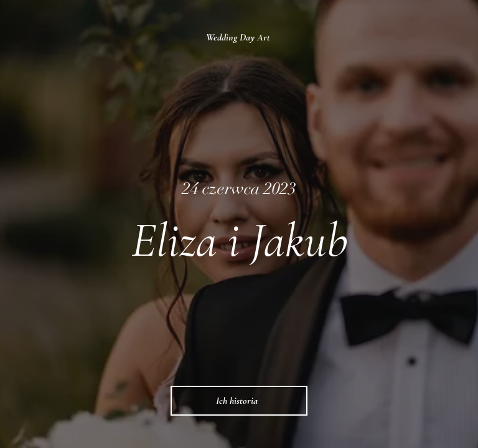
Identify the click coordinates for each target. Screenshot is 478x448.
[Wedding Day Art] (239, 37)
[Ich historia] (239, 401)
